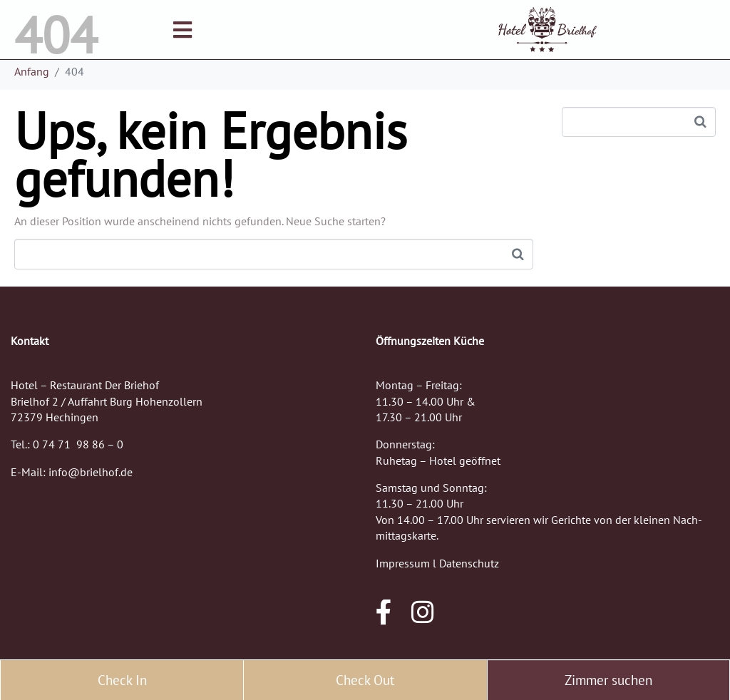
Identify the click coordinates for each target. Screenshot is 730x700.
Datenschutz (469, 563)
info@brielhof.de (91, 472)
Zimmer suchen (608, 680)
